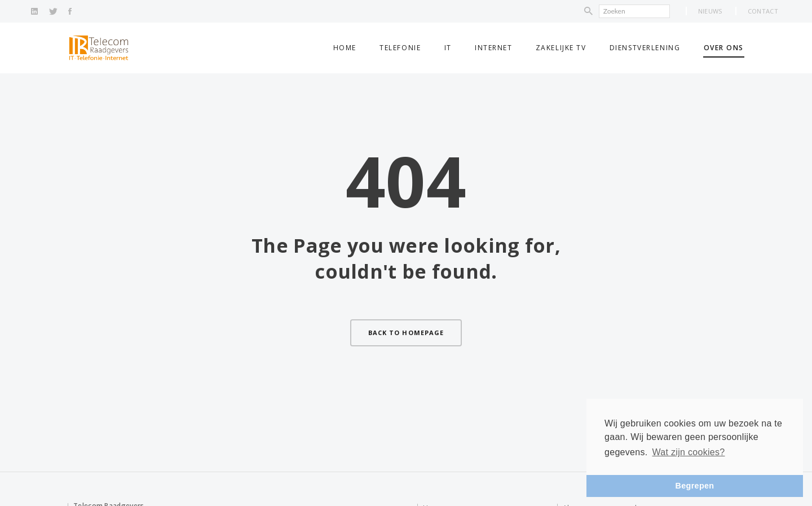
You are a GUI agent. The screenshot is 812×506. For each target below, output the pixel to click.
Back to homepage (406, 333)
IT (448, 48)
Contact (763, 11)
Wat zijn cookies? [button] (688, 452)
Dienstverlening (645, 48)
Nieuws (710, 11)
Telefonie (400, 48)
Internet (493, 48)
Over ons (724, 48)
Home (345, 48)
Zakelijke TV (561, 48)
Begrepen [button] (695, 486)
